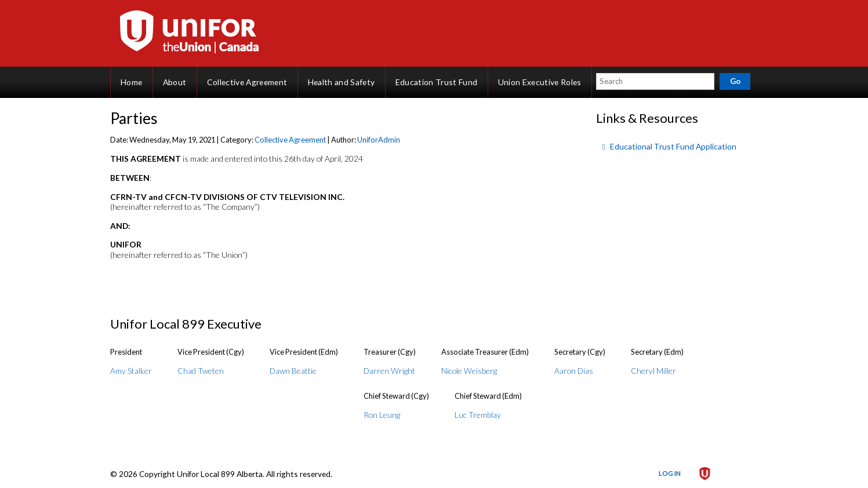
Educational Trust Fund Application (673, 146)
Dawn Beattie (293, 371)
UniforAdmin (379, 140)
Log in (670, 473)
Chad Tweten (201, 371)
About (175, 82)
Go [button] (735, 81)
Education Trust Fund (437, 82)
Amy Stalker (131, 371)
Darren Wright (389, 371)
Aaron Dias (574, 371)
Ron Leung (382, 415)
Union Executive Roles (540, 82)
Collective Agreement (247, 82)
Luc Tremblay (478, 415)
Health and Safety (342, 82)
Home (131, 82)
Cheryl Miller (653, 371)
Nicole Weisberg (469, 371)
